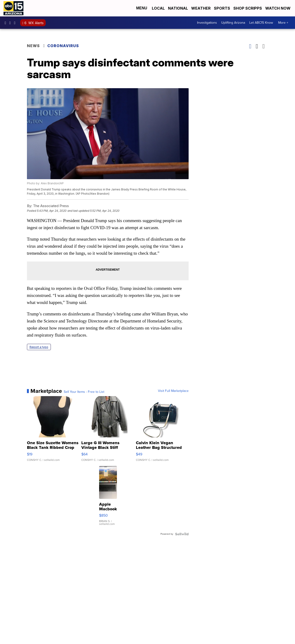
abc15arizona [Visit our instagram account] (11, 23)
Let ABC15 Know (261, 23)
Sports (222, 8)
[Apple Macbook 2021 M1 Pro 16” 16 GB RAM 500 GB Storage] (108, 498)
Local (158, 8)
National (178, 8)
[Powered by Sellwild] (182, 534)
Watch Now (278, 8)
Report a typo (39, 347)
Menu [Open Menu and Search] (142, 8)
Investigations (207, 23)
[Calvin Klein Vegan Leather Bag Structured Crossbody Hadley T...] (162, 431)
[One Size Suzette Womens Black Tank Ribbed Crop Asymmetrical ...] (53, 431)
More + (283, 23)
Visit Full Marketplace (173, 391)
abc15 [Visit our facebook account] (7, 23)
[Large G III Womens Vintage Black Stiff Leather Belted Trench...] (108, 431)
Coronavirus (63, 46)
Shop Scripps (248, 8)
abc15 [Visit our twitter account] (16, 23)
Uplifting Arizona (233, 23)
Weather (201, 8)
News (33, 46)
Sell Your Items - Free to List (84, 392)
